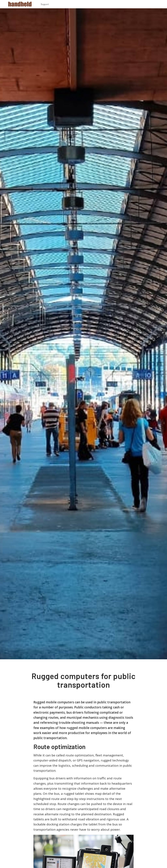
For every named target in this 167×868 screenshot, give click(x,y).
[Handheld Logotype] (20, 4)
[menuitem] (45, 5)
